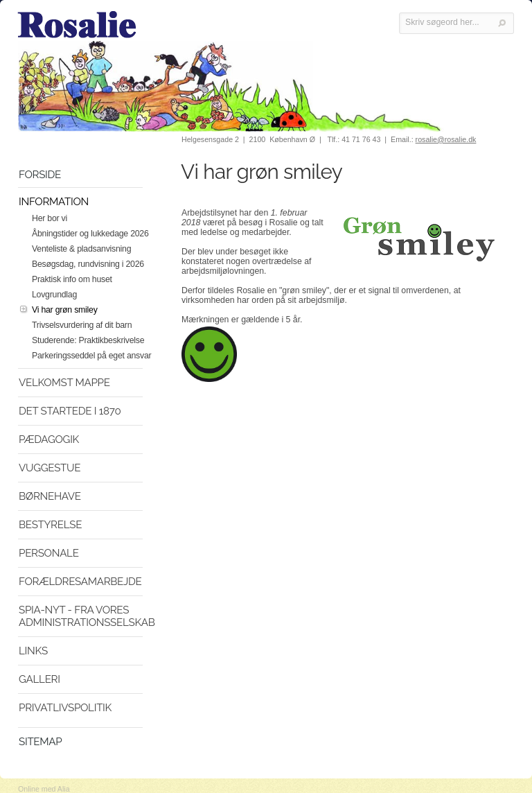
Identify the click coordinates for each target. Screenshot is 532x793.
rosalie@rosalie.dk (446, 139)
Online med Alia (44, 789)
